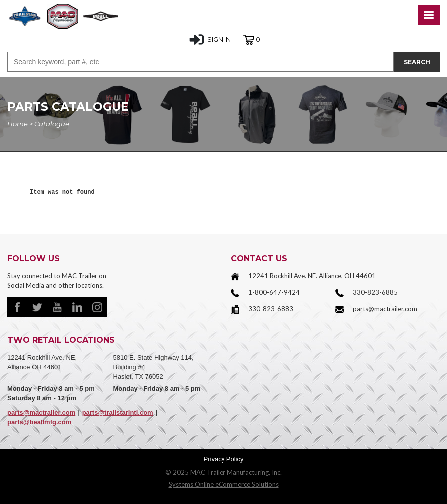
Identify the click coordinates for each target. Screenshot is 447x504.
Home (18, 124)
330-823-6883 (271, 309)
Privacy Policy (224, 459)
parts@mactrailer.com (385, 309)
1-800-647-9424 (274, 292)
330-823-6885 (375, 292)
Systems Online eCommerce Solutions (224, 484)
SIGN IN (210, 40)
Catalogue (52, 124)
